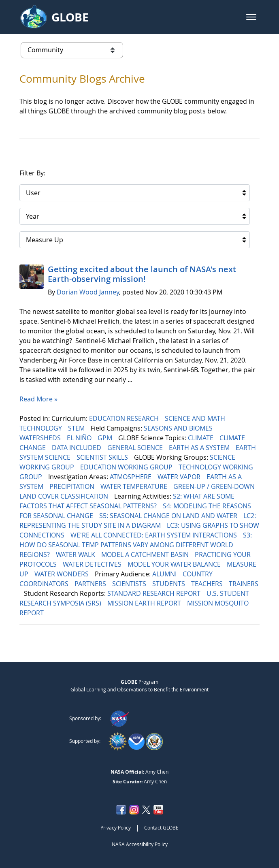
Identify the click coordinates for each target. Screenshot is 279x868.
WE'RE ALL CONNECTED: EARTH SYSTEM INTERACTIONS (154, 535)
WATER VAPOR (180, 477)
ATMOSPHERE (131, 477)
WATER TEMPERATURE (135, 486)
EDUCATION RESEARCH (125, 418)
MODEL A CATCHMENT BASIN (146, 554)
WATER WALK (76, 554)
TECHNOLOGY (42, 428)
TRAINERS (244, 584)
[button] (251, 17)
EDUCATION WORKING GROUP (127, 467)
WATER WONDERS (62, 574)
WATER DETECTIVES (93, 564)
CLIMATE (201, 438)
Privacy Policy (116, 827)
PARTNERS (91, 584)
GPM (106, 438)
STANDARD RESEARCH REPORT (155, 593)
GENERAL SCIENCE (136, 448)
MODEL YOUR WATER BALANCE (175, 564)
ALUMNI (165, 574)
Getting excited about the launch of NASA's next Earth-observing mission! (142, 274)
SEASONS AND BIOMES (179, 428)
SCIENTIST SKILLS (103, 457)
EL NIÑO (80, 438)
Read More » (38, 399)
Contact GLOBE (161, 827)
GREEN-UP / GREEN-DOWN (215, 486)
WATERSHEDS (41, 438)
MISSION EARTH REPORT (145, 603)
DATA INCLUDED (77, 448)
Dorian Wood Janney (88, 292)
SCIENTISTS (130, 584)
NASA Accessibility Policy (140, 844)
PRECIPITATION (73, 486)
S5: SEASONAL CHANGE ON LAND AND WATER (169, 516)
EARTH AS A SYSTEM (200, 448)
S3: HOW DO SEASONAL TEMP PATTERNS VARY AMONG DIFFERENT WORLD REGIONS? (136, 545)
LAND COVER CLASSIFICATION (65, 496)
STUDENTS (169, 584)
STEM (77, 428)
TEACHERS (208, 584)
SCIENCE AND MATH (196, 418)
